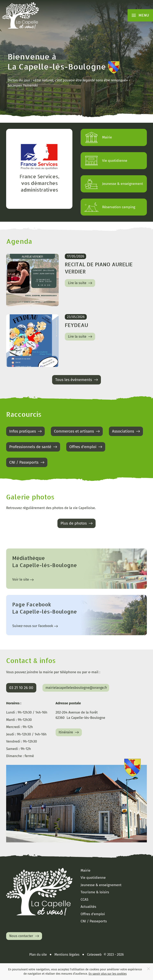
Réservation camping (109, 207)
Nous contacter (25, 936)
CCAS (84, 900)
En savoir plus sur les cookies (108, 974)
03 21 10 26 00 (21, 688)
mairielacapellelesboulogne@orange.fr (76, 688)
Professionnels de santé (34, 447)
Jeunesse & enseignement (113, 184)
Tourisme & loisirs (95, 892)
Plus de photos (77, 523)
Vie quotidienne (105, 161)
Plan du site (38, 955)
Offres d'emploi (86, 447)
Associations (126, 431)
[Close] (148, 969)
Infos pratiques (26, 431)
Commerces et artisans (77, 431)
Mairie (98, 137)
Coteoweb (94, 955)
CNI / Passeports (27, 462)
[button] (140, 15)
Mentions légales (67, 955)
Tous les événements (77, 380)
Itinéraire (69, 732)
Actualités (88, 907)
